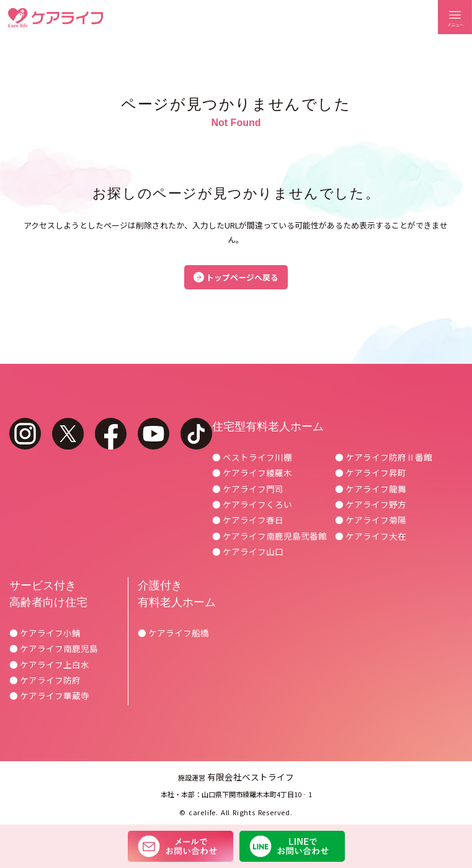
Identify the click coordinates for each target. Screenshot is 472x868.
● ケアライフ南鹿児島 (54, 648)
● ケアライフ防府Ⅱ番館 (384, 457)
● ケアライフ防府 (45, 680)
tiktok (196, 434)
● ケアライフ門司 (248, 489)
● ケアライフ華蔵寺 (49, 695)
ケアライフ (56, 18)
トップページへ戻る (242, 277)
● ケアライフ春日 (248, 520)
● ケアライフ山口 (248, 551)
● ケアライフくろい (252, 504)
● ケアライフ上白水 (49, 664)
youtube (154, 434)
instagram (25, 434)
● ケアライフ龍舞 (371, 489)
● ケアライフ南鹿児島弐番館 (269, 536)
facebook (111, 434)
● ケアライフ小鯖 (45, 633)
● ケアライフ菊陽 (371, 520)
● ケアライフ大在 (371, 536)
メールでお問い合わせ (180, 846)
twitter (68, 434)
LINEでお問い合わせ (292, 846)
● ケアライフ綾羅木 (252, 472)
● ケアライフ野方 (371, 504)
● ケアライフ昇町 (371, 472)
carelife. (203, 812)
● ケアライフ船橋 (173, 633)
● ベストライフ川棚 (252, 457)
